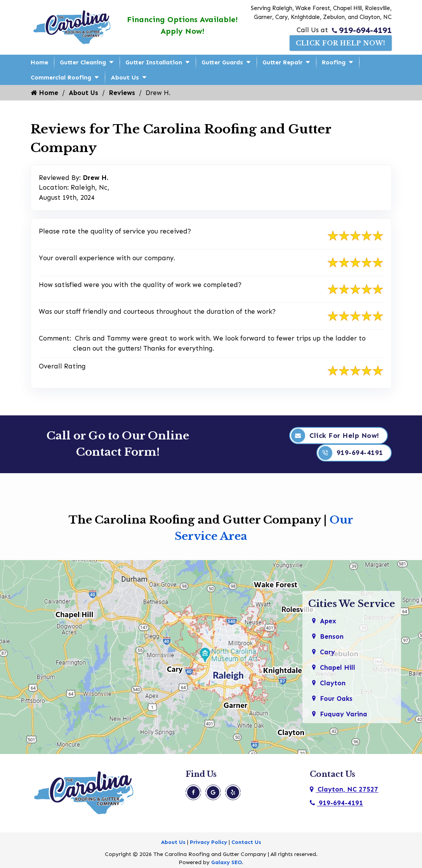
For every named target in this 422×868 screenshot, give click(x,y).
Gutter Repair (282, 62)
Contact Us (246, 842)
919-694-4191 (362, 30)
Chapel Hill (338, 667)
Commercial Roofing (61, 77)
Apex (328, 621)
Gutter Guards (222, 62)
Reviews (122, 93)
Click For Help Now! (341, 43)
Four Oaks (336, 698)
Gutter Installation (154, 62)
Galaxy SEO (227, 862)
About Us (125, 77)
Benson (332, 636)
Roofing (334, 62)
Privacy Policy (208, 842)
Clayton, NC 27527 (344, 789)
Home (39, 62)
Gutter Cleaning (83, 62)
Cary (327, 652)
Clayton (333, 683)
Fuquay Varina (344, 714)
